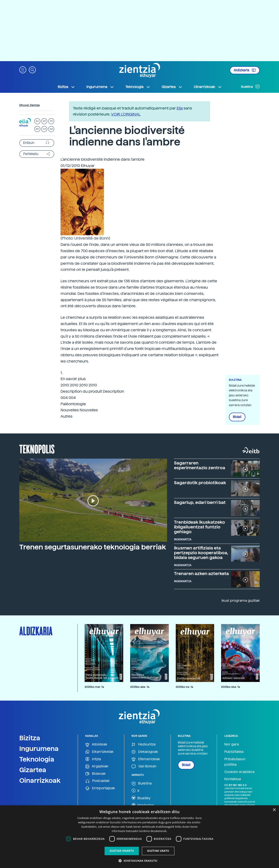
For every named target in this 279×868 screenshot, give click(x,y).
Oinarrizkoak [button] (208, 87)
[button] (23, 69)
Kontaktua (233, 779)
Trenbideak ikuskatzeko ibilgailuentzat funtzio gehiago (199, 527)
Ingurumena (39, 749)
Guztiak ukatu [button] (158, 851)
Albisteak (96, 745)
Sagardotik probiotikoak (200, 483)
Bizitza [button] (66, 87)
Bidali (237, 417)
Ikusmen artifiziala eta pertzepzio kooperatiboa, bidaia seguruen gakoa (201, 553)
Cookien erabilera (239, 772)
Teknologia (37, 759)
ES (44, 121)
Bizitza (30, 738)
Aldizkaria (245, 70)
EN (37, 129)
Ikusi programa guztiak (241, 601)
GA (51, 129)
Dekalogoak (145, 752)
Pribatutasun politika (235, 762)
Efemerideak (146, 759)
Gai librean (144, 766)
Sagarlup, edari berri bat (200, 502)
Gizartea (33, 770)
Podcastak (97, 781)
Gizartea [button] (172, 87)
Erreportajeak (100, 788)
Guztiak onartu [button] (122, 851)
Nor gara (232, 744)
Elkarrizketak (99, 752)
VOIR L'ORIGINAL (126, 114)
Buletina (250, 87)
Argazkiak (97, 766)
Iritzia (93, 759)
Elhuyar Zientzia (30, 105)
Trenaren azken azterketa (201, 574)
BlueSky (141, 798)
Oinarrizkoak (40, 780)
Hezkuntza (144, 745)
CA (44, 129)
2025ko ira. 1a (184, 687)
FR (51, 121)
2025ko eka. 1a (231, 687)
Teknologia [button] (138, 87)
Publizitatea (234, 752)
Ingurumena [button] (100, 87)
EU (37, 121)
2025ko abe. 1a (140, 687)
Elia (180, 108)
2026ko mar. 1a (94, 687)
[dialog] (139, 837)
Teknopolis (37, 449)
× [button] (274, 810)
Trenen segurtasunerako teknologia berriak (93, 547)
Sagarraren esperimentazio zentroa (200, 465)
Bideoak (95, 774)
